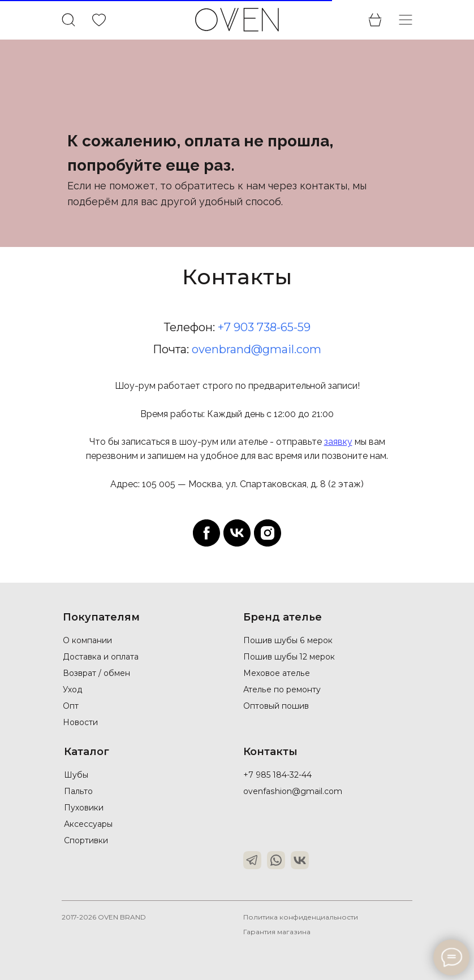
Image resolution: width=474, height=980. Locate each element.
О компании (87, 640)
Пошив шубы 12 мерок (289, 657)
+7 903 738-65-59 (264, 327)
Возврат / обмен (96, 673)
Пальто (78, 791)
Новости (80, 722)
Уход (73, 690)
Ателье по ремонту (282, 690)
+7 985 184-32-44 (277, 775)
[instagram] (268, 533)
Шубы (77, 775)
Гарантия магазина (277, 932)
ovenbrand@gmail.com (257, 349)
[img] (99, 20)
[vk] (237, 533)
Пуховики (84, 808)
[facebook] (206, 533)
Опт (71, 706)
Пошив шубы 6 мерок (288, 640)
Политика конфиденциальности (301, 917)
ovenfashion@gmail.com (292, 791)
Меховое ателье (276, 673)
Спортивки (86, 840)
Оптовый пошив (276, 706)
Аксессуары (88, 824)
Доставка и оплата (101, 657)
